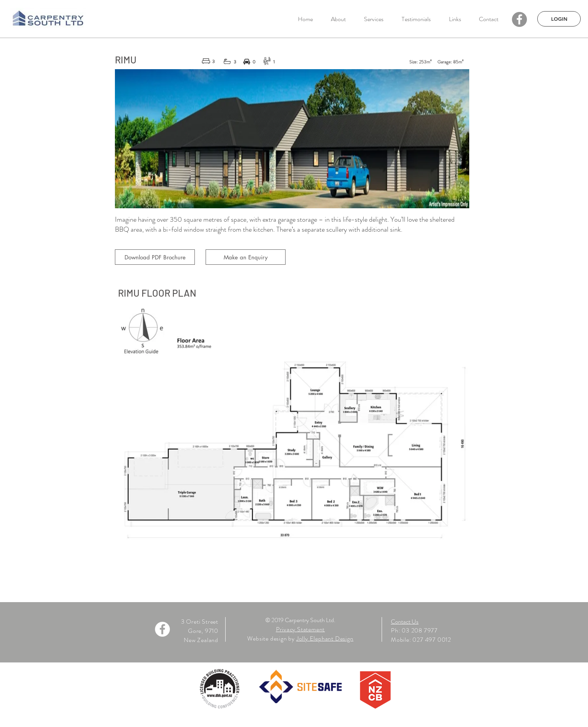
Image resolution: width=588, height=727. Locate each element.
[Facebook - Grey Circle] (519, 19)
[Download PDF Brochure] (155, 257)
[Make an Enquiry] (246, 257)
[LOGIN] (559, 19)
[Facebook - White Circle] (162, 629)
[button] (374, 19)
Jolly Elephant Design (325, 638)
